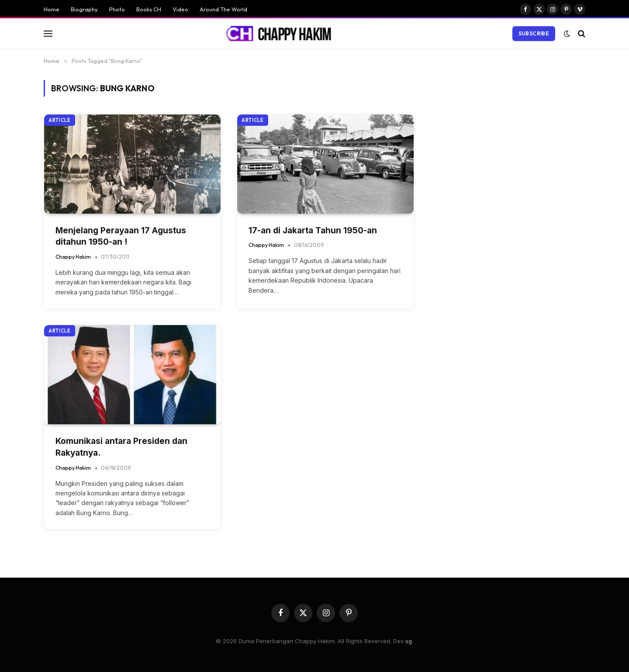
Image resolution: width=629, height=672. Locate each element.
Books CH (149, 9)
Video (180, 9)
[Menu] (48, 33)
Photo (117, 9)
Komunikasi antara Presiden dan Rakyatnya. (121, 447)
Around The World (223, 9)
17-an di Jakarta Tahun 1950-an (313, 230)
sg (409, 641)
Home (52, 9)
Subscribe (534, 33)
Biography (84, 9)
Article (60, 120)
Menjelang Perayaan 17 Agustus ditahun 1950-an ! (121, 236)
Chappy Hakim (73, 257)
